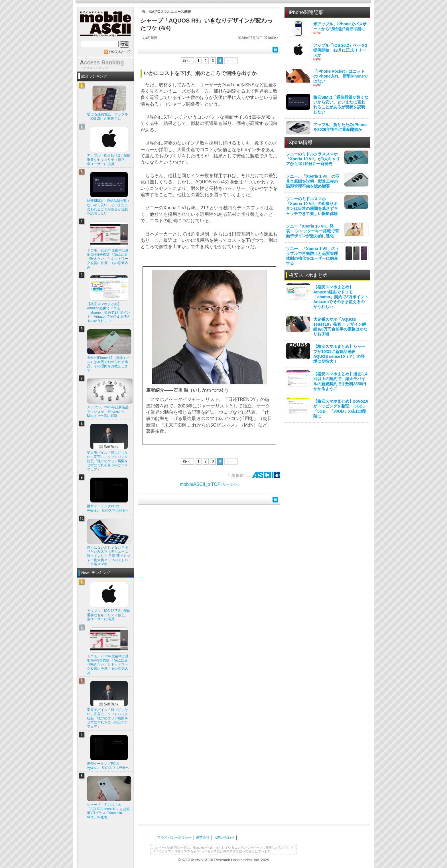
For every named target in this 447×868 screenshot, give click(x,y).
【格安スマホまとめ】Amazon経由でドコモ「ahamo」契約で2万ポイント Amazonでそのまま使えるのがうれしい (343, 297)
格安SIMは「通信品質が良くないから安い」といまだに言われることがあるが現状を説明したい (341, 105)
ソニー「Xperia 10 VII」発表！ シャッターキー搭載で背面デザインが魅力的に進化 (312, 231)
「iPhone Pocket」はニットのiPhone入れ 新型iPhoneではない (341, 76)
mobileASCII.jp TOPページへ (209, 484)
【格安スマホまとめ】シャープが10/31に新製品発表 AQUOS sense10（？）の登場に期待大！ (339, 354)
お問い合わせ (224, 837)
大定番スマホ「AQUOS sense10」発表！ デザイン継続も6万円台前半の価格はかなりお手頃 (340, 327)
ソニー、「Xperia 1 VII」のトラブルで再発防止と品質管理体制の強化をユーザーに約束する (313, 256)
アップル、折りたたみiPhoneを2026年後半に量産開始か (340, 127)
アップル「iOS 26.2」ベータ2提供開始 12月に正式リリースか (340, 50)
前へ (186, 61)
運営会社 (203, 837)
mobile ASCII (105, 25)
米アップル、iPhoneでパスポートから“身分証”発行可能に (340, 26)
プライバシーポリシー (174, 837)
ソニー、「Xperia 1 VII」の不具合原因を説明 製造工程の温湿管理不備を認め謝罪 (313, 181)
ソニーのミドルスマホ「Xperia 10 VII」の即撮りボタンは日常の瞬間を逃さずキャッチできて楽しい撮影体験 (312, 206)
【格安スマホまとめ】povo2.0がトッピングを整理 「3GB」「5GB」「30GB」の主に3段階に (341, 409)
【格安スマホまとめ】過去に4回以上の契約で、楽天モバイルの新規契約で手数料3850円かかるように (340, 381)
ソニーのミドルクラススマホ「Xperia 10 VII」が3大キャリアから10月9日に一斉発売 (313, 159)
